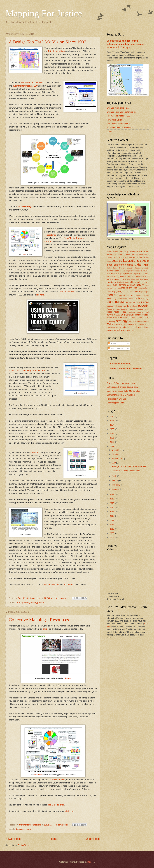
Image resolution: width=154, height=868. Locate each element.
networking (111, 298)
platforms (124, 302)
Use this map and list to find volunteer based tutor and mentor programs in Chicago (125, 44)
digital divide (112, 268)
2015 (112, 507)
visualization (111, 330)
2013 (112, 516)
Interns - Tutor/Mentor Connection (126, 369)
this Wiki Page (25, 207)
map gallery (137, 285)
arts (121, 252)
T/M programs (114, 324)
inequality (116, 279)
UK (120, 327)
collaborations (129, 261)
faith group (120, 274)
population (133, 306)
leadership (129, 282)
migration (121, 295)
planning (113, 302)
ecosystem (140, 271)
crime (130, 265)
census (146, 257)
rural (147, 312)
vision (42, 602)
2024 (112, 425)
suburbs (131, 321)
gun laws (110, 277)
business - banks (114, 254)
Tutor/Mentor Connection (33, 83)
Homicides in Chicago (116, 399)
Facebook (68, 585)
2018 (112, 495)
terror (147, 324)
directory (122, 268)
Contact (110, 132)
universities (127, 327)
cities (109, 261)
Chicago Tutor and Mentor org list (121, 112)
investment (111, 282)
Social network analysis (125, 318)
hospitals (132, 276)
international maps (128, 279)
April (114, 476)
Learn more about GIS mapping (121, 395)
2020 (112, 442)
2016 (112, 503)
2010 (112, 529)
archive (116, 252)
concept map (50, 235)
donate (122, 271)
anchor (109, 252)
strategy (35, 602)
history (116, 277)
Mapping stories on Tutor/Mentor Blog (123, 391)
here (25, 254)
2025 (112, 421)
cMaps (115, 261)
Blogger (91, 862)
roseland (140, 312)
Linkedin (55, 585)
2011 (112, 525)
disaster (130, 268)
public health (113, 312)
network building (142, 295)
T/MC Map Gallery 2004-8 (118, 124)
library (28, 829)
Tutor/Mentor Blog (56, 51)
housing (139, 277)
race (124, 312)
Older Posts (93, 839)
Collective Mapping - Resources (39, 620)
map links (134, 292)
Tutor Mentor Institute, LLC (123, 364)
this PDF (34, 452)
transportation (112, 327)
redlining (132, 312)
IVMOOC (121, 282)
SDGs (118, 315)
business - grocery (131, 255)
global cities (144, 274)
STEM (146, 318)
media (111, 295)
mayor (146, 292)
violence (138, 327)
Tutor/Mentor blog (57, 780)
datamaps (20, 829)
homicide (123, 277)
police (138, 302)
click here (68, 678)
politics (145, 302)
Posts (112, 343)
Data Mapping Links (115, 403)
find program (134, 274)
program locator (128, 309)
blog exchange (131, 252)
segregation (127, 315)
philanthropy (142, 298)
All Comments (116, 348)
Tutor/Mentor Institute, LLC (25, 86)
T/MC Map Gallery (115, 120)
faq (128, 274)
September (117, 459)
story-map (111, 321)
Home (54, 839)
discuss (138, 268)
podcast (132, 302)
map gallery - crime (130, 288)
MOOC (130, 295)
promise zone (143, 309)
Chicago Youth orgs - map (118, 108)
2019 (112, 446)
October (116, 454)
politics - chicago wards (118, 306)
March (115, 480)
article (46, 629)
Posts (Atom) (23, 845)
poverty (143, 305)
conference (120, 265)
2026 (112, 416)
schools (111, 315)
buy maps (121, 257)
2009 (112, 533)
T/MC (125, 324)
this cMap (38, 775)
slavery (109, 318)
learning (139, 282)
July (114, 463)
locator (109, 285)
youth (133, 330)
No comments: (62, 598)
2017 (112, 499)
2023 (112, 429)
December (117, 450)
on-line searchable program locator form (27, 370)
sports (140, 318)
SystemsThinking (142, 321)
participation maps (126, 299)
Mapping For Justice (44, 13)
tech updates (138, 324)
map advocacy (121, 285)
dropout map (131, 271)
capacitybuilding (23, 602)
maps (141, 292)
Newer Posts (13, 839)
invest (146, 279)
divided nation (113, 271)
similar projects (142, 315)
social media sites (56, 805)
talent (130, 324)
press (118, 309)
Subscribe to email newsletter (120, 128)
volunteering (123, 330)
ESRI (146, 271)
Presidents (110, 309)
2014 (112, 512)
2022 (112, 433)
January (116, 489)
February (116, 485)
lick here (40, 295)
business (144, 252)
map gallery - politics (121, 292)
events (110, 274)
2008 (112, 537)
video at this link (66, 292)
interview (140, 279)
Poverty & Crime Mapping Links (121, 383)
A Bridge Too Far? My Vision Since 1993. (48, 42)
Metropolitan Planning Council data (122, 387)
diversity (145, 268)
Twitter (47, 585)
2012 (112, 520)
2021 (112, 438)
